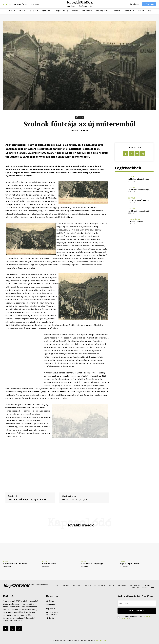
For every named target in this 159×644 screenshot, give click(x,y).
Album (80, 117)
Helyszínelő (134, 219)
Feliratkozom (137, 611)
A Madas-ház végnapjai (92, 563)
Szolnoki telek (49, 563)
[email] (137, 603)
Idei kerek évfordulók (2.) (139, 211)
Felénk (132, 188)
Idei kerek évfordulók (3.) (139, 190)
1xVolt (132, 198)
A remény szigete (136, 221)
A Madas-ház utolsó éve (139, 179)
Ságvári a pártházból (130, 563)
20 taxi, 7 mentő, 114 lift (139, 200)
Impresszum (101, 640)
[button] (19, 4)
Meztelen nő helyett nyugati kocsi (27, 499)
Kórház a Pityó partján (74, 499)
